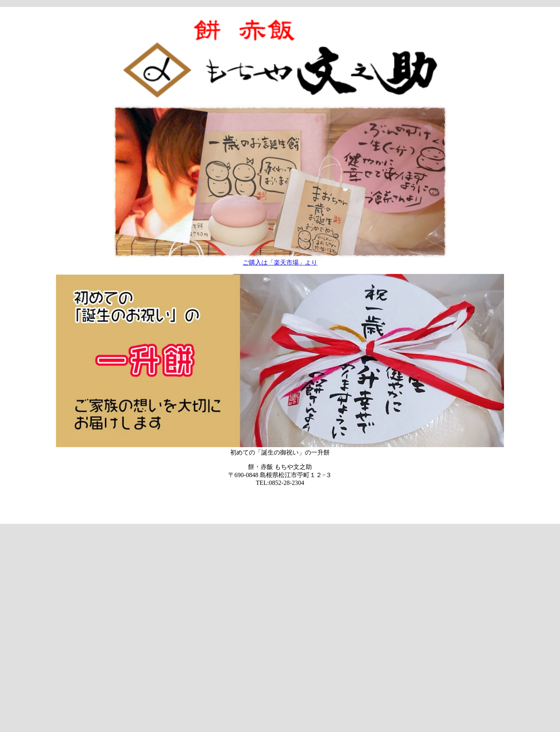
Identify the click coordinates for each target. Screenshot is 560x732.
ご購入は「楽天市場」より (280, 262)
